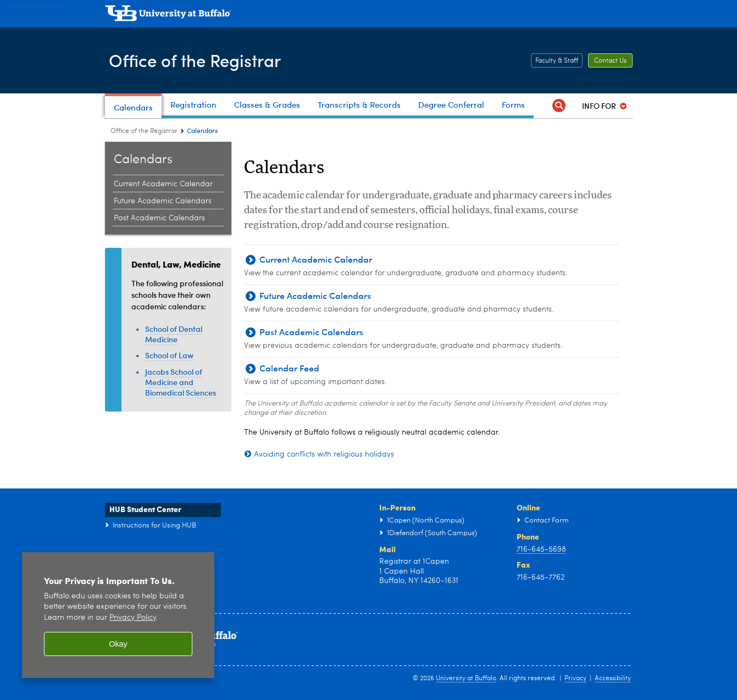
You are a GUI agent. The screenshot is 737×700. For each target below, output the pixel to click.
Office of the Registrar (205, 60)
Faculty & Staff (557, 61)
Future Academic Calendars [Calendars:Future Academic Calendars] (163, 201)
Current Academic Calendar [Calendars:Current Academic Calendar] (163, 184)
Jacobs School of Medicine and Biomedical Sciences (181, 382)
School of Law (169, 355)
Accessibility (613, 679)
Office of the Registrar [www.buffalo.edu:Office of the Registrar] (144, 131)
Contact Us (610, 61)
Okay (118, 644)
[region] (118, 615)
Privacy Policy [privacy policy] (133, 618)
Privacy (575, 679)
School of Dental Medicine (174, 334)
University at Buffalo (466, 679)
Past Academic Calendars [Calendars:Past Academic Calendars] (159, 218)
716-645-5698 (541, 549)
